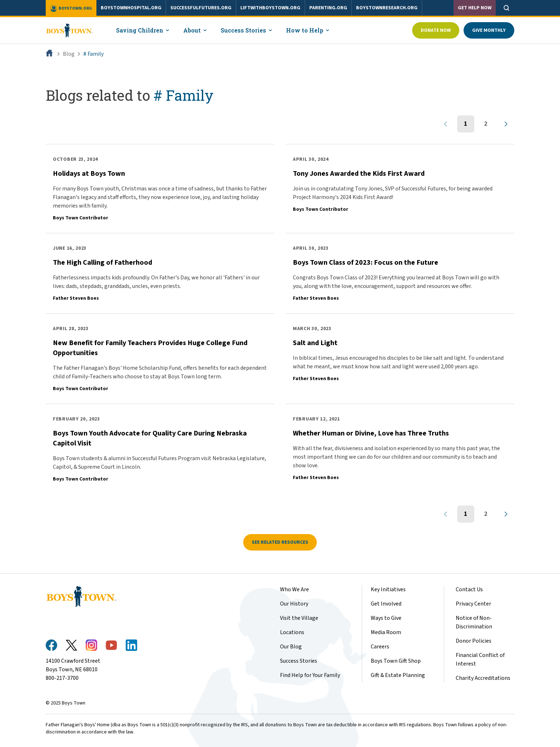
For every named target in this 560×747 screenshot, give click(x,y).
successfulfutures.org (201, 8)
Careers (380, 647)
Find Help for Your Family (310, 675)
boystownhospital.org (131, 8)
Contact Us (469, 589)
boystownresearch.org (387, 8)
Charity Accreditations (483, 678)
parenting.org (328, 8)
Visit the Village (299, 618)
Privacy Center (473, 604)
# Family (93, 54)
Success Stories (299, 661)
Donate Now (436, 30)
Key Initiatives (388, 589)
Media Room (386, 632)
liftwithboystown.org (270, 8)
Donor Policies (474, 641)
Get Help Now (475, 8)
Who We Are (294, 589)
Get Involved (386, 604)
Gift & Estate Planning (398, 675)
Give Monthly (489, 30)
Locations (292, 632)
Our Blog (291, 647)
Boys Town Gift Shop (396, 661)
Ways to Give (386, 618)
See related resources (280, 542)
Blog (69, 54)
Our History (294, 604)
